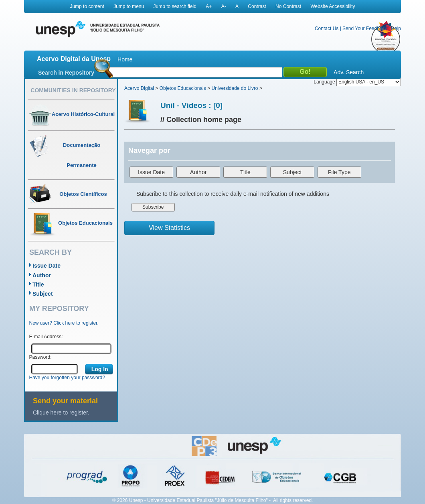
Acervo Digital (139, 88)
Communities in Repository (73, 90)
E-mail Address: (46, 337)
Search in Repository (66, 73)
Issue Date (47, 266)
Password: (40, 357)
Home (125, 59)
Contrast (257, 6)
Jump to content (87, 6)
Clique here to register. (61, 413)
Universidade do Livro (235, 88)
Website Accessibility (333, 6)
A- (224, 6)
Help (396, 28)
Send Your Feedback (365, 28)
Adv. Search (349, 72)
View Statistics (169, 228)
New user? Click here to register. (64, 323)
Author (42, 275)
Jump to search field (175, 6)
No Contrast (288, 6)
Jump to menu (129, 6)
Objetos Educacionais (183, 88)
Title (38, 285)
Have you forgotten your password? (67, 378)
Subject (43, 294)
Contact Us (327, 28)
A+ (209, 6)
